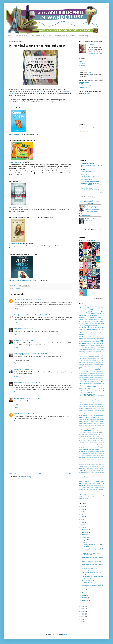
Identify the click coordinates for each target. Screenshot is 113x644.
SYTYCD (99, 467)
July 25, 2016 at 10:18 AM (34, 300)
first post (90, 374)
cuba (84, 360)
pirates (98, 438)
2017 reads (90, 316)
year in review (94, 495)
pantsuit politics (93, 435)
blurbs (103, 339)
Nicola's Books (83, 84)
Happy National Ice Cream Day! (91, 562)
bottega (98, 346)
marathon (95, 408)
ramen (80, 446)
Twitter (81, 61)
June (84, 590)
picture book (100, 436)
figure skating (100, 372)
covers (98, 359)
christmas (91, 355)
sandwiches (89, 455)
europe (102, 368)
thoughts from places (89, 474)
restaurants (82, 451)
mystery (102, 421)
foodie (95, 376)
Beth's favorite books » (98, 298)
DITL (80, 366)
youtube (97, 497)
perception (81, 436)
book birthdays (88, 341)
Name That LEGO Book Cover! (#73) (91, 185)
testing (103, 470)
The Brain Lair (83, 88)
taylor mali (86, 468)
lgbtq (95, 405)
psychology (101, 442)
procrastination (94, 442)
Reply (16, 309)
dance (85, 362)
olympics (100, 433)
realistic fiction (89, 450)
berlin (103, 333)
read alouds (90, 446)
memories (91, 412)
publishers (81, 444)
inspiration (96, 393)
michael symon (83, 416)
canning (98, 349)
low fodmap (98, 406)
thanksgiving (82, 472)
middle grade (89, 418)
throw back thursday (99, 474)
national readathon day (96, 427)
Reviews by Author (60, 36)
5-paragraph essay (92, 320)
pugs (85, 444)
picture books (84, 438)
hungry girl (94, 389)
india (86, 393)
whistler (88, 489)
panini (86, 435)
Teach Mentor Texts (37, 91)
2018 (82, 522)
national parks (101, 425)
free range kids (85, 377)
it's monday (17, 288)
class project (101, 355)
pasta (103, 435)
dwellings (97, 366)
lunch (103, 406)
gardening (102, 377)
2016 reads (82, 316)
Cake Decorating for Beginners (90, 177)
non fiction (81, 431)
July (84, 543)
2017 (82, 525)
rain (103, 444)
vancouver (101, 480)
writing (81, 495)
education (94, 368)
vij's (90, 484)
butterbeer (102, 347)
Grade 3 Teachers (20, 398)
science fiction (82, 457)
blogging (98, 339)
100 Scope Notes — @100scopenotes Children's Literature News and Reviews (90, 181)
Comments (84, 131)
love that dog (90, 406)
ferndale (94, 372)
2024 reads (85, 320)
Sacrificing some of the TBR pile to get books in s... (92, 546)
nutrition (81, 433)
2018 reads (98, 316)
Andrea (17, 340)
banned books (95, 331)
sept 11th (102, 457)
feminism (89, 372)
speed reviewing (83, 465)
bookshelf (93, 346)
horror (103, 387)
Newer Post (13, 474)
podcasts (102, 438)
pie (90, 438)
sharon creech (87, 459)
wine (103, 489)
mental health (97, 412)
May (84, 593)
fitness (96, 374)
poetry (80, 440)
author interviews (84, 329)
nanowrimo (89, 423)
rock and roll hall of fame (88, 453)
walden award (90, 485)
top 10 (85, 476)
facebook (81, 370)
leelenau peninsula (83, 405)
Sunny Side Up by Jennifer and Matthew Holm (91, 554)
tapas (80, 468)
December (86, 530)
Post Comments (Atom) (24, 477)
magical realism (88, 408)
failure (86, 370)
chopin (86, 355)
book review (96, 341)
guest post (101, 383)
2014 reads (90, 314)
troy (100, 478)
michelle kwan (90, 416)
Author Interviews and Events (41, 36)
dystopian (81, 368)
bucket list (87, 347)
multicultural (86, 421)
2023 (82, 509)
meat (103, 410)
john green (99, 397)
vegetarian (93, 482)
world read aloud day (92, 493)
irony (82, 395)
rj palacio (97, 451)
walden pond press (99, 485)
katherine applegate (94, 399)
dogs (88, 366)
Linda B (17, 369)
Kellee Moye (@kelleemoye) (23, 354)
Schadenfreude (101, 455)
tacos (103, 467)
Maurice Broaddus (85, 215)
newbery (102, 429)
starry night (98, 465)
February (85, 600)
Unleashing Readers (87, 163)
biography (82, 337)
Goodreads (46, 102)
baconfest (85, 331)
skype (84, 461)
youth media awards (89, 497)
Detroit (95, 364)
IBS (97, 389)
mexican (84, 414)
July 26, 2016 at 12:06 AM (33, 383)
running (100, 453)
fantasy (97, 370)
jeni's (94, 397)
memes (81, 412)
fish (93, 374)
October (85, 535)
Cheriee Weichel (19, 383)
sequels (80, 459)
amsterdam (94, 323)
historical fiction (92, 387)
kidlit (90, 401)
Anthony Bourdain (89, 325)
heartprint (84, 387)
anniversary (81, 325)
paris (99, 435)
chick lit (90, 353)
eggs (98, 368)
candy (95, 349)
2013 (99, 312)
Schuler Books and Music (86, 86)
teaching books (90, 470)
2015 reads (100, 314)
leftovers (91, 405)
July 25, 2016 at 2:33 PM (42, 315)
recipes (97, 450)
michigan (97, 416)
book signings (90, 344)
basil (97, 333)
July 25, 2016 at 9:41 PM (39, 354)
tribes (98, 478)
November (86, 532)
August (85, 540)
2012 (82, 614)
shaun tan (94, 459)
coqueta (85, 359)
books (88, 346)
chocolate (81, 355)
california (90, 349)
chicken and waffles (99, 353)
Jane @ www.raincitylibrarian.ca (24, 315)
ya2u (88, 495)
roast (80, 453)
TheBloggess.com (87, 170)
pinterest (93, 438)
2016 (82, 527)
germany (85, 379)
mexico (89, 414)
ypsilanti (102, 497)
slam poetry (90, 461)
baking (90, 331)
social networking (100, 463)
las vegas (85, 403)
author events (100, 327)
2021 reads (91, 318)
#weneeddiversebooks (91, 306)
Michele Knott (19, 329)
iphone (100, 393)
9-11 (98, 320)
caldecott (85, 349)
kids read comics (95, 401)
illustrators (87, 391)
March (84, 598)
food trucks (91, 376)
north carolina (95, 431)
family (92, 370)
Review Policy (83, 36)
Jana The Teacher (20, 300)
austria (93, 327)
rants (84, 446)
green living (86, 383)
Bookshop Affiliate (84, 75)
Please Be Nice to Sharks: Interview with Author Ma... (93, 582)
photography (88, 436)
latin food (91, 403)
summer (94, 467)
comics (91, 357)
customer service (96, 360)
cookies (102, 357)
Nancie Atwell (82, 423)
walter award (82, 487)
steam (80, 467)
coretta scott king (92, 359)
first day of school (83, 374)
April (84, 595)
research (102, 450)
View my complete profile (95, 54)
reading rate (96, 448)
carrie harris (86, 351)
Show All (102, 192)
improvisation (94, 391)
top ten (89, 476)
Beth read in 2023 (89, 241)
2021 (82, 514)
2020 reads (85, 318)
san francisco (82, 455)
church (96, 355)
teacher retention (94, 468)
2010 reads (91, 308)
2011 (82, 617)
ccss (91, 351)
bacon (80, 331)
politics (103, 440)
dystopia (102, 366)
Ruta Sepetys (89, 220)
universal (90, 480)
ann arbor (101, 323)
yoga (99, 495)
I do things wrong (86, 172)
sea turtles (89, 457)
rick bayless (91, 451)
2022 (82, 512)
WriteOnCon (101, 493)
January (85, 603)
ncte (103, 427)
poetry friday (88, 440)
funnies (97, 377)
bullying (92, 347)
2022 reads (98, 318)
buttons (80, 349)
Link (90, 73)
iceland (81, 391)
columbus (86, 357)
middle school (100, 418)
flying (83, 376)
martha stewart (97, 410)
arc (95, 325)
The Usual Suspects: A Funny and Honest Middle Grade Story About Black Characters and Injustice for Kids (90, 210)
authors (92, 329)
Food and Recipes (21, 36)
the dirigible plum (87, 188)
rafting (100, 444)
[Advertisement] (40, 463)
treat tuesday (93, 478)
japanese (90, 397)
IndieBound (87, 93)
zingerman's (81, 499)
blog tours (92, 339)
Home (9, 36)
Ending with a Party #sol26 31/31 (90, 190)
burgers (97, 347)
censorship (101, 351)
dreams (92, 366)
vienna (86, 484)
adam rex (98, 321)
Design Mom (85, 175)
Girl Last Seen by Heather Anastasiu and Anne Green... (93, 578)
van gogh (95, 480)
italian (103, 395)
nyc (84, 433)
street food (88, 467)
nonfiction (88, 431)
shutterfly (99, 459)
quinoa (89, 444)
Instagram (82, 63)
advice (82, 323)
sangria (94, 455)
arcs (98, 325)
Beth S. (92, 44)
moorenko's (81, 420)
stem (83, 467)
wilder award (99, 489)
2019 (82, 520)
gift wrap (96, 379)
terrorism (98, 470)
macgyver (81, 408)
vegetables (86, 482)
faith (89, 370)
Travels (73, 36)
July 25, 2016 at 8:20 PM (27, 340)
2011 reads (94, 310)
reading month (89, 448)
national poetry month (84, 427)
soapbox (86, 463)
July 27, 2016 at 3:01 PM (27, 414)
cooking (81, 359)
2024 (82, 507)
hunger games (86, 389)
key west (86, 401)
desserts (91, 364)
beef (100, 333)
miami (93, 414)
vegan (80, 482)
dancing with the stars (93, 362)
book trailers (97, 344)
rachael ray (95, 444)
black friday (89, 337)
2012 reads (92, 312)
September (86, 537)
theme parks (98, 472)
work (84, 493)
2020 (82, 517)
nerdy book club (89, 429)
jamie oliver (84, 397)
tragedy (102, 476)
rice (87, 452)
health (98, 385)
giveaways (82, 381)
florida (99, 374)
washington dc (82, 489)
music (96, 421)
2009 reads (82, 308)
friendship (92, 377)
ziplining (87, 499)
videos (81, 484)
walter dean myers (92, 487)
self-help (94, 457)
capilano (81, 351)
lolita (84, 406)
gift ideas (90, 379)
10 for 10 (102, 306)
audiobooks (86, 327)
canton (103, 349)
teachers (102, 468)
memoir (85, 412)
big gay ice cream (91, 335)
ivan (80, 397)
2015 (82, 606)
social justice (92, 463)
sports (89, 465)
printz (87, 442)
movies (81, 421)
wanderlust (102, 487)
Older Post (68, 474)
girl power (102, 379)
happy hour (82, 385)
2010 (82, 619)
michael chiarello (100, 414)
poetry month (96, 440)
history (99, 387)
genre (80, 379)
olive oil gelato (91, 433)
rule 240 (96, 453)
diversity (84, 366)
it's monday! (98, 395)
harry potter (93, 385)
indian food (90, 393)
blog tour (86, 339)
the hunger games (90, 472)
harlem (87, 385)
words (80, 493)
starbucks (93, 465)
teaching (82, 470)
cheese (80, 353)
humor (80, 389)
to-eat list (81, 476)
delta (83, 364)
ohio (86, 433)
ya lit (85, 495)
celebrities (95, 351)
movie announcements (99, 420)
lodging (80, 406)
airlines (86, 323)
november (102, 431)
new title (97, 429)
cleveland (81, 357)
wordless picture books (98, 491)
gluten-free (89, 381)
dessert (86, 364)
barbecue (89, 333)
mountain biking (89, 420)
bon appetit (81, 341)
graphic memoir (96, 381)
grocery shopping (94, 383)
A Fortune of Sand (89, 219)
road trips (102, 452)
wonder (89, 491)
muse (92, 421)
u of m (85, 480)
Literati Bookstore (84, 82)
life (103, 405)
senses (98, 457)
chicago (85, 353)
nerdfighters (81, 429)
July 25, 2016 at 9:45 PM (27, 369)
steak (103, 465)
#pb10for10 (81, 306)
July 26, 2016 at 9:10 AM (33, 398)
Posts (82, 128)
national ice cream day (91, 425)
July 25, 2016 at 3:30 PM (31, 329)
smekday (81, 463)
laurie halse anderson (99, 403)
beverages (81, 335)
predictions (81, 442)
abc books (93, 322)
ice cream (102, 389)
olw (96, 433)
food (86, 375)
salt (103, 453)
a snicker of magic (86, 322)
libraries (100, 405)
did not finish (101, 364)
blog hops (97, 337)
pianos (94, 436)
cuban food (88, 360)
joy (84, 399)
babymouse (101, 329)
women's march (83, 491)
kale (87, 399)
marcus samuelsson (88, 410)
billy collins (101, 335)
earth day (88, 368)
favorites (84, 372)
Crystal (16, 414)
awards (96, 329)
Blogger (64, 634)
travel (81, 478)
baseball (93, 333)
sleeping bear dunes (99, 461)
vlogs (94, 484)
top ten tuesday (96, 476)
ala (90, 323)
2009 (82, 622)
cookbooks (97, 357)
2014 (84, 314)
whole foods (93, 489)
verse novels (100, 482)
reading (97, 446)
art (101, 325)
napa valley (96, 423)
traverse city (86, 478)
